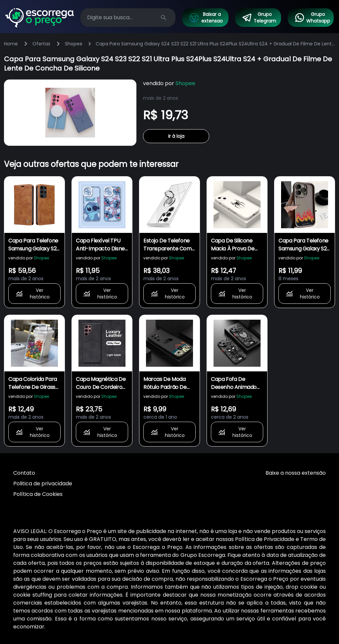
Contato (24, 473)
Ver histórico (32, 294)
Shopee (74, 44)
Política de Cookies (38, 494)
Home (11, 44)
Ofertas (41, 44)
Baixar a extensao (206, 18)
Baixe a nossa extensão (296, 473)
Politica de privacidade (43, 483)
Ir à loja (176, 136)
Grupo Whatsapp (312, 18)
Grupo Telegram (259, 18)
